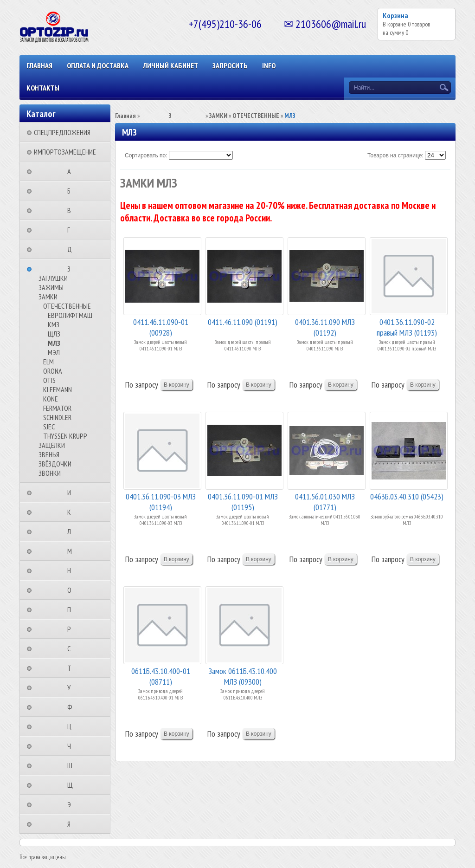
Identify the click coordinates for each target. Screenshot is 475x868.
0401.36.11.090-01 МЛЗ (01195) (243, 501)
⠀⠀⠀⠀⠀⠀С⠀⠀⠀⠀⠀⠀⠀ (72, 648)
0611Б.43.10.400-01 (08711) (161, 676)
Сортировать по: (146, 155)
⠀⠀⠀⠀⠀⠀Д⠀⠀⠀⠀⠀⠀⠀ (72, 249)
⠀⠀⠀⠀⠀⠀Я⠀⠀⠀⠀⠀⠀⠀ (72, 824)
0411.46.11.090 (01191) (243, 322)
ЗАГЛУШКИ (53, 278)
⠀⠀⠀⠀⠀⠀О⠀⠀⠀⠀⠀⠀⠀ (72, 590)
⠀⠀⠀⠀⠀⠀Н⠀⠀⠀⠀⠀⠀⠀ (72, 570)
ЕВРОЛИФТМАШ (70, 315)
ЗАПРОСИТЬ (230, 65)
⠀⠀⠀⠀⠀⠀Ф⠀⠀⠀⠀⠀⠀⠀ (73, 707)
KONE (51, 399)
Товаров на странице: (395, 155)
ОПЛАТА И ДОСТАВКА (98, 65)
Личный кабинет (170, 65)
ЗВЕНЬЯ (49, 454)
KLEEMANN (58, 389)
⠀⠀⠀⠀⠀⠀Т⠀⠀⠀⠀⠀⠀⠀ (72, 668)
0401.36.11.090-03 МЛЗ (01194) (161, 501)
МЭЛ (54, 352)
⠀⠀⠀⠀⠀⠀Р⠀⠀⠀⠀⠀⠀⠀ (72, 629)
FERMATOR (57, 408)
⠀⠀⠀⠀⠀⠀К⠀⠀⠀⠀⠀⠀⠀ (72, 512)
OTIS (49, 380)
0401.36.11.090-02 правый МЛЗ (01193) (407, 327)
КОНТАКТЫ (43, 88)
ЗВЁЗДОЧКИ (55, 464)
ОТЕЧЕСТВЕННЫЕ (67, 306)
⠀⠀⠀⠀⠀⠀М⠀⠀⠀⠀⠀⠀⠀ (72, 551)
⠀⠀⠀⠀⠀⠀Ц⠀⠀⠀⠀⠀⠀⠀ (72, 726)
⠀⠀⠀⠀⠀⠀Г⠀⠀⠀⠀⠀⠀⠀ (71, 230)
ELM (48, 362)
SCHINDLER (57, 417)
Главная (39, 65)
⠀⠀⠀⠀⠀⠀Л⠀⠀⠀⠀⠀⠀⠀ (72, 531)
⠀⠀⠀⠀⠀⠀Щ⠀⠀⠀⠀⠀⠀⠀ (73, 785)
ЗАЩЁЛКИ (52, 445)
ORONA (53, 371)
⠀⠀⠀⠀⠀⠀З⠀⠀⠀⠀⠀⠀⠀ (72, 269)
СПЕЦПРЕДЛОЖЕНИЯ (62, 132)
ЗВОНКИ (50, 473)
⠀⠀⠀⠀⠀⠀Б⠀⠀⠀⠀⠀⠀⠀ (72, 191)
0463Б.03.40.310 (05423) (407, 496)
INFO (269, 65)
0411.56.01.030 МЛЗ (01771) (325, 501)
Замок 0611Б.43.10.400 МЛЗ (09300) (243, 676)
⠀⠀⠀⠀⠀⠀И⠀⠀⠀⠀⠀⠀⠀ (72, 492)
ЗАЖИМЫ (51, 287)
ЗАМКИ (48, 297)
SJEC (49, 427)
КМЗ (54, 324)
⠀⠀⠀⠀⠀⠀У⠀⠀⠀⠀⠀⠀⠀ (72, 687)
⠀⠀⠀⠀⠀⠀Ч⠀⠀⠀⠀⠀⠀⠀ (72, 746)
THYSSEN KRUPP (65, 436)
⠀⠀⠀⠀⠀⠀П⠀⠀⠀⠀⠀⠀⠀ (72, 609)
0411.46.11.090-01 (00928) (161, 327)
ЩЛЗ (54, 334)
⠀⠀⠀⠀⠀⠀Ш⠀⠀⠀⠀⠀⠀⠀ (73, 765)
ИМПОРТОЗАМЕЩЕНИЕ (65, 152)
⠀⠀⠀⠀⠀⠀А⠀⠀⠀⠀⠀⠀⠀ (72, 171)
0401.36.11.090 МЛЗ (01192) (325, 327)
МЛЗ (54, 343)
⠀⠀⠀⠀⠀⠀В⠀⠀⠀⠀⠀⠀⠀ (72, 210)
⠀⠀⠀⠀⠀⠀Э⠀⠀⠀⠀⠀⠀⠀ (72, 804)
